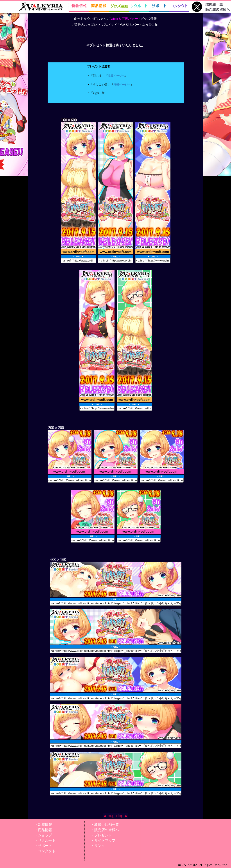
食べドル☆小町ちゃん (90, 19)
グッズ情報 (149, 19)
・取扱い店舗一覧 (105, 825)
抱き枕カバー (129, 25)
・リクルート (45, 840)
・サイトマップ (103, 840)
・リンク (98, 846)
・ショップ (43, 835)
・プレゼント (101, 835)
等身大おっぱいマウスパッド (96, 25)
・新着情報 (43, 825)
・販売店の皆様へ (105, 830)
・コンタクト (45, 851)
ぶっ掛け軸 (150, 25)
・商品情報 (43, 830)
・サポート (43, 846)
